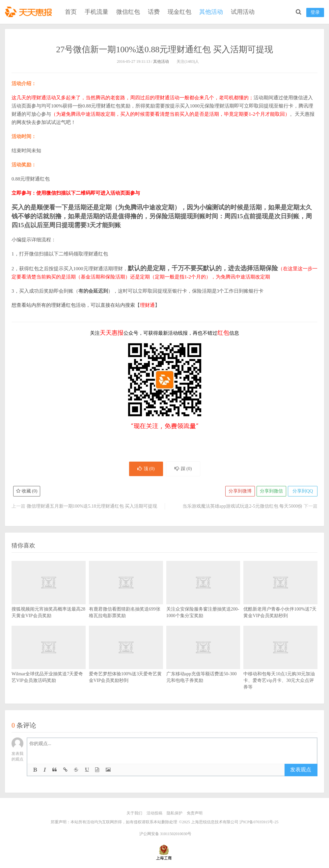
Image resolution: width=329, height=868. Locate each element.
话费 (154, 12)
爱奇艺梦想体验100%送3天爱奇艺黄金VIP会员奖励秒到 (126, 664)
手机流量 (96, 12)
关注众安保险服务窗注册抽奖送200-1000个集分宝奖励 (203, 599)
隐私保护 (175, 813)
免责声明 (195, 813)
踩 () (183, 469)
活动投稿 (154, 813)
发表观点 (301, 770)
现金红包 (179, 12)
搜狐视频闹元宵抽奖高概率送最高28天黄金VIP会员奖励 (49, 599)
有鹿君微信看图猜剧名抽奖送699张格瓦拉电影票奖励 (126, 599)
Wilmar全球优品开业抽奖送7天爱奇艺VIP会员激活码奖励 (49, 664)
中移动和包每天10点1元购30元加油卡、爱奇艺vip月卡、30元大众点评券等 (280, 667)
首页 (71, 12)
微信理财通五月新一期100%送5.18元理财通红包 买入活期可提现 (92, 506)
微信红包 (128, 12)
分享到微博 (240, 491)
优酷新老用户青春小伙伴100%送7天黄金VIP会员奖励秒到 (280, 599)
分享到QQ (303, 491)
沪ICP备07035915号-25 (259, 822)
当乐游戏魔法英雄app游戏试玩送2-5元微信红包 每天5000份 (242, 506)
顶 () (146, 469)
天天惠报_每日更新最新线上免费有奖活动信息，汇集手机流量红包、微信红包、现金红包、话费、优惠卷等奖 (30, 12)
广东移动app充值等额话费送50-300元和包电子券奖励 (203, 664)
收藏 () (27, 491)
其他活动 (211, 12)
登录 (315, 12)
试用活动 (243, 12)
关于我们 (134, 813)
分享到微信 (271, 491)
